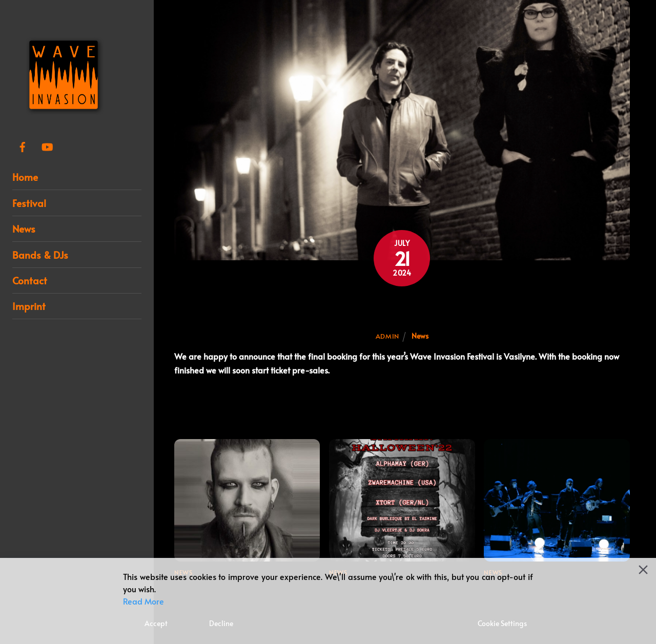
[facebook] (23, 144)
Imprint (29, 306)
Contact (30, 280)
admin (387, 336)
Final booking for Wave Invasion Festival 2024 (402, 308)
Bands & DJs (40, 255)
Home (25, 177)
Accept (156, 623)
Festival (29, 203)
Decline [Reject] (221, 623)
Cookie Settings (502, 623)
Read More (143, 601)
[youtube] (47, 144)
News (24, 228)
